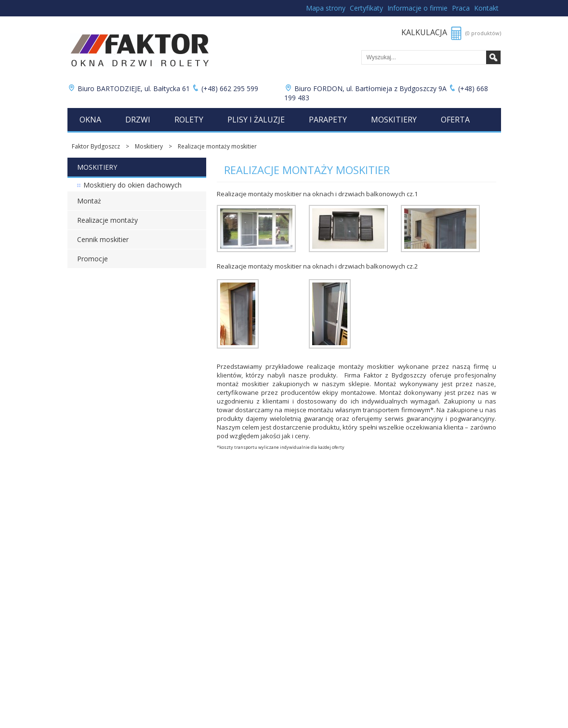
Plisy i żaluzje (256, 120)
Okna (90, 120)
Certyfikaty (366, 8)
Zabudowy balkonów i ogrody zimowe (264, 516)
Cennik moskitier (103, 239)
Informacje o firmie (417, 8)
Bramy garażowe (235, 524)
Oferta (455, 120)
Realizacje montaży (107, 220)
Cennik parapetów (92, 549)
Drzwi (138, 120)
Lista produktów (234, 549)
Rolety (189, 120)
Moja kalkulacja (233, 557)
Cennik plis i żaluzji (93, 541)
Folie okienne (230, 533)
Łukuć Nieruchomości (241, 541)
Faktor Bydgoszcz (96, 146)
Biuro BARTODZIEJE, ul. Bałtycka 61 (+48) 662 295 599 (164, 88)
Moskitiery (394, 120)
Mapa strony (326, 8)
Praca (461, 8)
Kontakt (486, 8)
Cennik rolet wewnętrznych (104, 533)
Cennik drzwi (85, 516)
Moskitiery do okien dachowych (132, 185)
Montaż (89, 201)
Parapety (328, 120)
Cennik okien (85, 508)
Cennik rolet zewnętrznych (103, 524)
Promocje (92, 259)
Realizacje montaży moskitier (217, 146)
